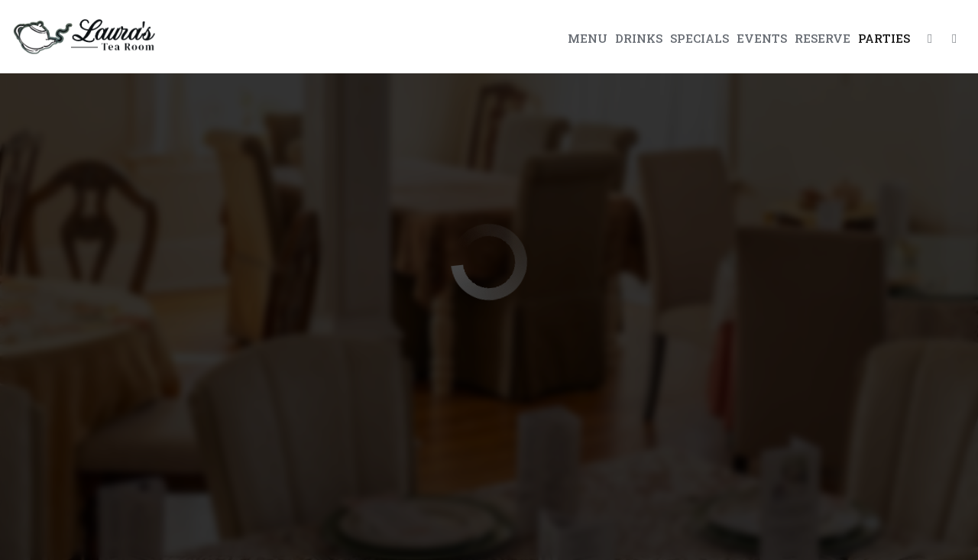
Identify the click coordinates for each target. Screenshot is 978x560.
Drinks (639, 38)
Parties (884, 38)
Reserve (823, 38)
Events (762, 38)
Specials (699, 38)
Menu (588, 38)
